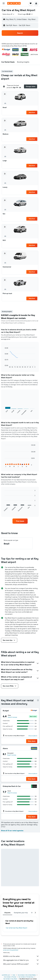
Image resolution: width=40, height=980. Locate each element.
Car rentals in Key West (10, 979)
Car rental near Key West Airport (17, 928)
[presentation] (38, 700)
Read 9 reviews (12, 755)
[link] (20, 521)
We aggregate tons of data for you (21, 960)
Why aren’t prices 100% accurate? (21, 964)
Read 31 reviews (12, 717)
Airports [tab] (7, 913)
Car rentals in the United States (27, 975)
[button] (4, 3)
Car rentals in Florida (10, 977)
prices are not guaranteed (11, 950)
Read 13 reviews (12, 793)
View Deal (32, 112)
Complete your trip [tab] (21, 913)
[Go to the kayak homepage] (14, 3)
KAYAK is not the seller (21, 956)
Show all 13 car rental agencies (12, 831)
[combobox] (9, 14)
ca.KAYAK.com (6, 975)
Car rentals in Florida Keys (26, 977)
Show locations (33, 736)
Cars (14, 975)
